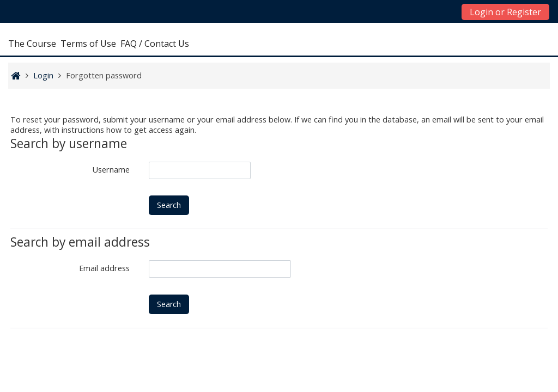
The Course (32, 44)
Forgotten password (104, 75)
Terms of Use (88, 44)
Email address (104, 268)
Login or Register (505, 12)
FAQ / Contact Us (155, 44)
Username (111, 170)
